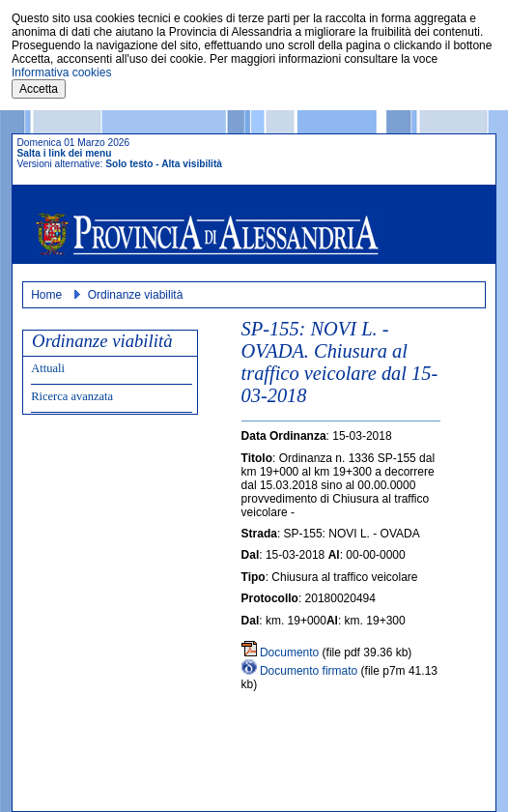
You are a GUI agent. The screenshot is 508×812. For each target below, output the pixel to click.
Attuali (48, 368)
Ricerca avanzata (72, 396)
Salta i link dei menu (64, 153)
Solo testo (129, 164)
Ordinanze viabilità (136, 295)
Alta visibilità (192, 164)
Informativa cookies (61, 72)
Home (46, 295)
